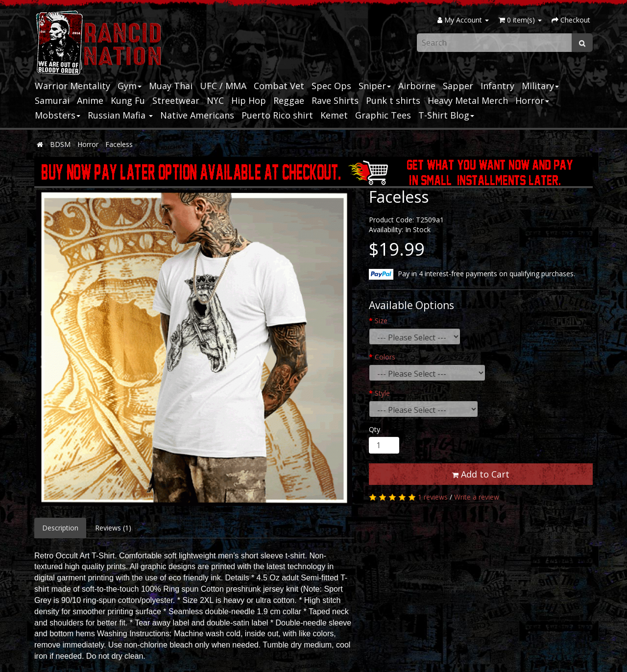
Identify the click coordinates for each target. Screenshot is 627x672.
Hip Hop (249, 100)
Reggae (289, 100)
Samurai (52, 100)
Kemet (334, 115)
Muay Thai (171, 86)
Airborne (417, 86)
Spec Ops (331, 86)
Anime (90, 100)
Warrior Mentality (72, 86)
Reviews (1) (113, 528)
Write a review (477, 497)
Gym (130, 86)
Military (540, 86)
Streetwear (176, 100)
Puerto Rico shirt (277, 115)
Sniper (375, 86)
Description (60, 528)
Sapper (458, 86)
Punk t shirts (393, 100)
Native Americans (197, 115)
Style (382, 393)
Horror (532, 100)
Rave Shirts (335, 100)
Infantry (497, 86)
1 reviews (433, 497)
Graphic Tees (383, 115)
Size (381, 321)
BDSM (60, 144)
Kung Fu (128, 100)
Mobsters (58, 115)
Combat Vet (279, 86)
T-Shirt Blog (446, 115)
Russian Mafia (120, 115)
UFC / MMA (223, 86)
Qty (374, 429)
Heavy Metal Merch (468, 100)
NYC (215, 100)
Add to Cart (481, 474)
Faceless (119, 144)
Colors (385, 357)
